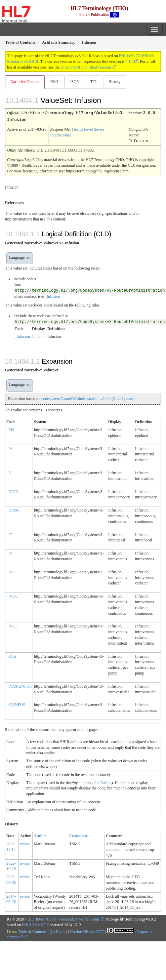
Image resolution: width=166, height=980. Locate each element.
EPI (11, 429)
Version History (85, 931)
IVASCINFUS (20, 685)
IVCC (13, 595)
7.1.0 (129, 62)
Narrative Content (25, 82)
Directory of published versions (86, 67)
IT (10, 534)
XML (55, 82)
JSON (75, 82)
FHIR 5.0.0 (31, 924)
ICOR (13, 491)
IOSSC (14, 509)
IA (11, 448)
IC (10, 472)
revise (25, 843)
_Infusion (52, 295)
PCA (12, 655)
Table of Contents (32, 931)
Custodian (78, 835)
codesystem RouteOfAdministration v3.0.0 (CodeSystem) (88, 398)
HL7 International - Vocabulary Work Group (63, 918)
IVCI (13, 625)
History (115, 82)
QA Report (58, 931)
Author (40, 835)
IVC (12, 571)
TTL (94, 82)
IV (11, 552)
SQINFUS (17, 704)
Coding (105, 782)
